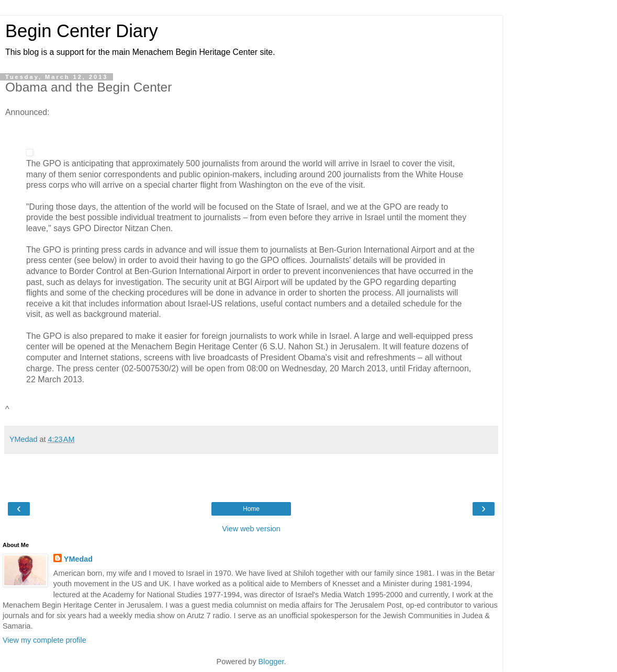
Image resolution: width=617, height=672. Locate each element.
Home (251, 509)
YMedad (78, 559)
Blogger (271, 662)
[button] (30, 152)
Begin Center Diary (82, 31)
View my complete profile (44, 640)
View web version (251, 529)
